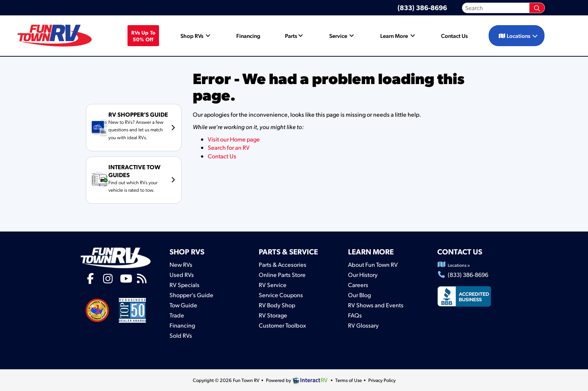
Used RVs (182, 274)
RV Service (273, 285)
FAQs (355, 315)
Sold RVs (181, 335)
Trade (177, 315)
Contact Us (454, 36)
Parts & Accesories (283, 264)
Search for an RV (229, 147)
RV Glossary (363, 325)
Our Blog (359, 295)
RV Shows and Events (376, 305)
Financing (248, 36)
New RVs (181, 264)
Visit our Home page (234, 139)
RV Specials (184, 285)
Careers (358, 285)
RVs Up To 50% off (143, 36)
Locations (518, 36)
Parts (295, 36)
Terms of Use (349, 380)
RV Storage (273, 315)
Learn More (398, 36)
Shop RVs (196, 36)
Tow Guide (183, 305)
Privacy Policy (382, 380)
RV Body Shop (277, 305)
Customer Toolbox (282, 325)
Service (342, 36)
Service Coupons (281, 295)
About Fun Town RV (373, 264)
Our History (363, 274)
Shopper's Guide (191, 295)
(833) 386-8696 (422, 7)
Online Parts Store (282, 274)
